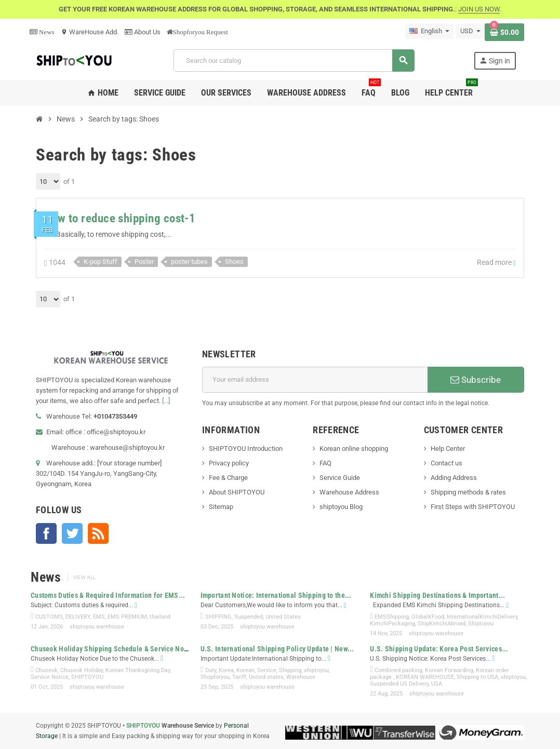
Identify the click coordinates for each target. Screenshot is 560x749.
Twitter (72, 533)
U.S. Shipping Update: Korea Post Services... (439, 649)
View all (84, 577)
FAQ (325, 463)
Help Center (448, 449)
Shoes (234, 262)
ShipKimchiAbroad (442, 624)
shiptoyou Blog (341, 507)
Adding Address (454, 478)
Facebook (46, 533)
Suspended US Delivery (399, 684)
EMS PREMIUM (127, 617)
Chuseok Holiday (82, 670)
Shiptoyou (481, 624)
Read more (496, 263)
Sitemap (221, 507)
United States (283, 617)
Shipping (290, 670)
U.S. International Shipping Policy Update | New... (277, 649)
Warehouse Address (349, 492)
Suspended (249, 617)
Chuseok (46, 670)
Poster (144, 262)
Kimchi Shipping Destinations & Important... (437, 595)
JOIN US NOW (479, 9)
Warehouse (301, 677)
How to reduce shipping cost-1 (120, 218)
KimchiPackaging (392, 624)
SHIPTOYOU (87, 677)
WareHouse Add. (90, 32)
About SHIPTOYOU (237, 492)
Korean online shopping (354, 449)
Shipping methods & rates (468, 492)
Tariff (239, 677)
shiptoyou (316, 670)
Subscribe (476, 380)
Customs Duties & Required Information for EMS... (108, 595)
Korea (226, 670)
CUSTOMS (49, 617)
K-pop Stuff (101, 262)
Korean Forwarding (449, 670)
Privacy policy (229, 463)
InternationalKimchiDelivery (482, 617)
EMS (99, 617)
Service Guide (340, 478)
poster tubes (189, 262)
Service (267, 670)
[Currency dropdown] (470, 31)
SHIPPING (218, 617)
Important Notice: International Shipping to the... (276, 595)
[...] (166, 401)
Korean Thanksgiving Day (138, 670)
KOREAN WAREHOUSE (425, 677)
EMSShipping (392, 617)
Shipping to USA (477, 677)
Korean (245, 670)
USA (437, 684)
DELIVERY (78, 617)
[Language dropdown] (429, 31)
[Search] (294, 61)
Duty (211, 670)
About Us (143, 32)
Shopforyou (215, 677)
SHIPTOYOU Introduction (246, 449)
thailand (160, 617)
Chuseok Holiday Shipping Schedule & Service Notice (113, 649)
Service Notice (50, 677)
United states (266, 677)
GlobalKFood (428, 617)
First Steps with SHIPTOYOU (473, 507)
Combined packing (398, 670)
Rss (98, 533)
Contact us (446, 463)
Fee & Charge (228, 478)
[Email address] (315, 380)
